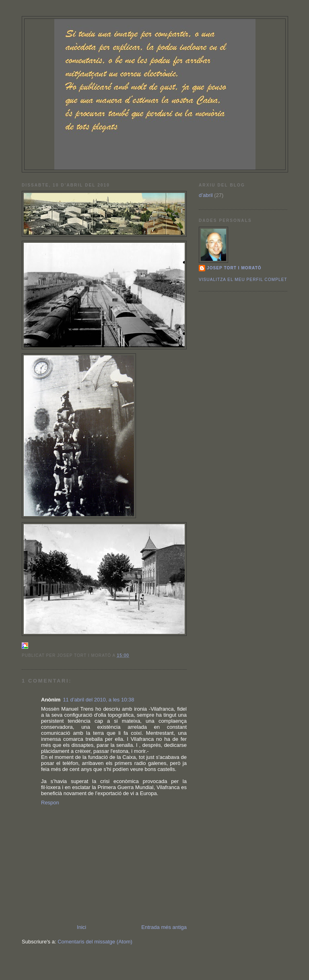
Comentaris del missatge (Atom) (95, 942)
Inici (81, 927)
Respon (50, 803)
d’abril (206, 195)
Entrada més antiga (164, 927)
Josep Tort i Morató (234, 268)
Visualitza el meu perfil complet (243, 280)
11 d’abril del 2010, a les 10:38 (98, 700)
